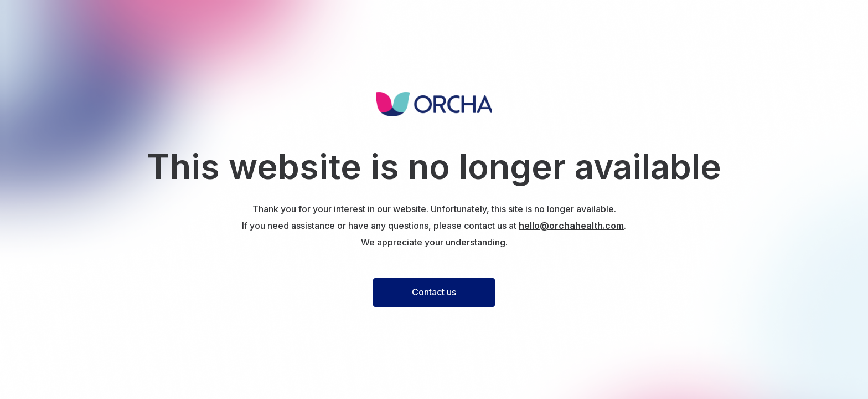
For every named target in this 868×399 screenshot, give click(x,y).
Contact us (434, 292)
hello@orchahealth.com (571, 226)
